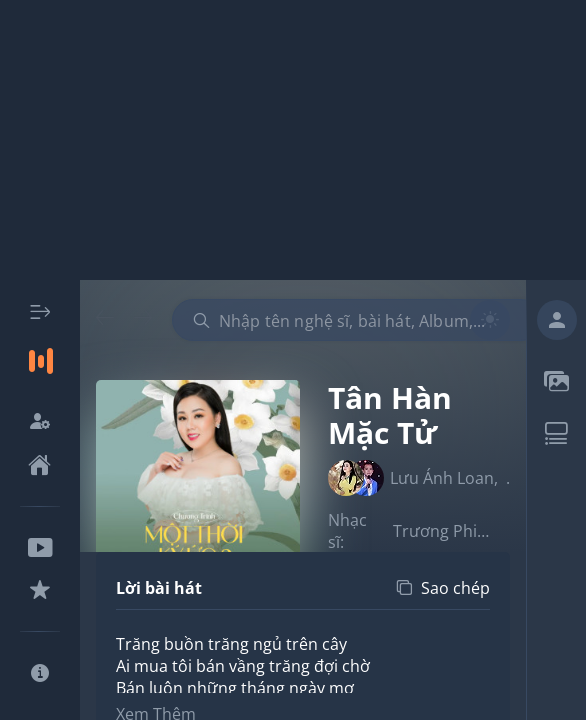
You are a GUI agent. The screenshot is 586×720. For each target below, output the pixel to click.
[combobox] (357, 320)
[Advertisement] (293, 140)
